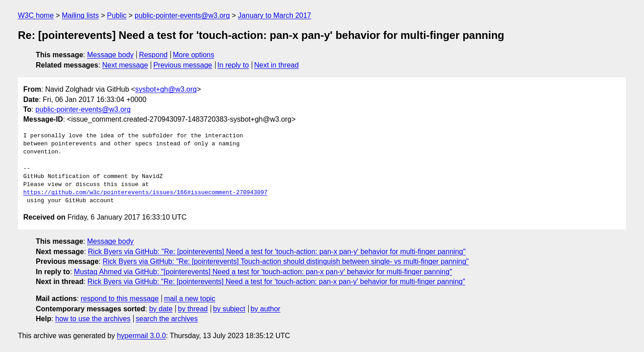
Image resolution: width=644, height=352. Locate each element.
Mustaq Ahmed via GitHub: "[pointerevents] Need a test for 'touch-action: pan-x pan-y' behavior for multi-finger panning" (263, 272)
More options (194, 55)
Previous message (183, 65)
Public (117, 15)
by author (265, 309)
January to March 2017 (275, 15)
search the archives (167, 319)
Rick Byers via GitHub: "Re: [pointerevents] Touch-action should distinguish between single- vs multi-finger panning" (286, 261)
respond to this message (119, 299)
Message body (110, 55)
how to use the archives (93, 319)
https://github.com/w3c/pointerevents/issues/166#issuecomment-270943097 (145, 193)
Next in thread (276, 65)
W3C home (36, 15)
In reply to (233, 65)
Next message (125, 65)
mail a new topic (190, 299)
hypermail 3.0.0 (141, 336)
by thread (193, 309)
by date (161, 309)
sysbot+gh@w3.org (166, 89)
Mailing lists (80, 15)
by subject (229, 309)
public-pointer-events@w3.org (182, 15)
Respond (153, 55)
